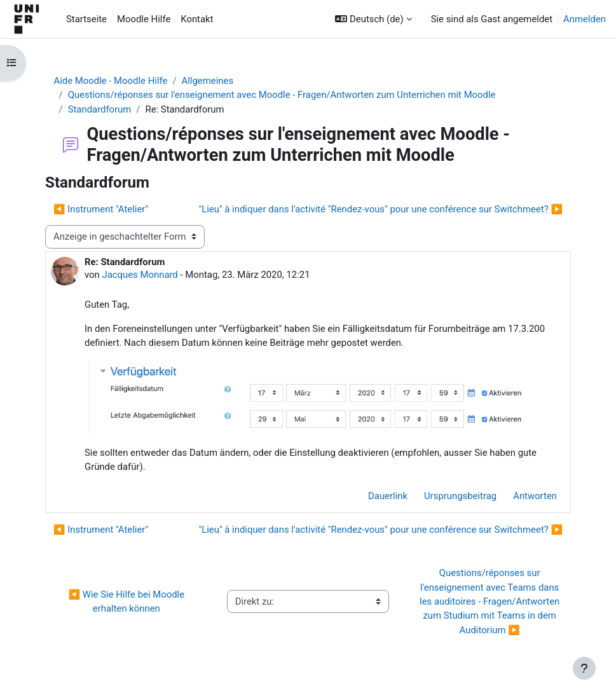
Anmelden (585, 19)
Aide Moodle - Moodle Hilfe (111, 81)
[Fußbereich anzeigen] (584, 668)
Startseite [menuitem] (86, 19)
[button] (373, 19)
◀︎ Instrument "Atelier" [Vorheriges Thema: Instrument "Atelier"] (101, 209)
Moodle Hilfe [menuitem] (144, 19)
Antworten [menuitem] (535, 496)
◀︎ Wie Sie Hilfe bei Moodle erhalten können (128, 601)
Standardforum (100, 109)
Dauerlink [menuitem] (388, 496)
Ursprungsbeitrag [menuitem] (460, 496)
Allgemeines (208, 81)
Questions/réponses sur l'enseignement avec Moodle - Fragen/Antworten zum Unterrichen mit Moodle (282, 95)
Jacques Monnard (140, 275)
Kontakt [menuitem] (197, 19)
